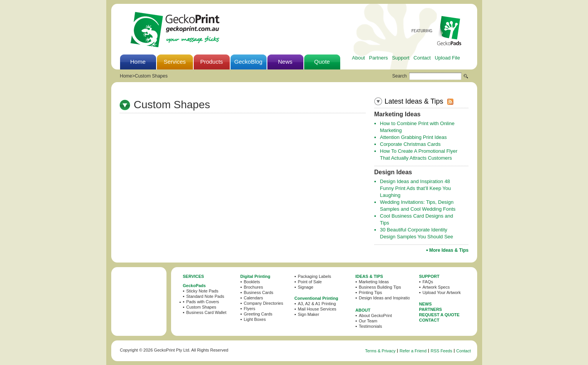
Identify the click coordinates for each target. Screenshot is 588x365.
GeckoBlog (248, 62)
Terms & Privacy (380, 351)
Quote (322, 62)
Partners (378, 58)
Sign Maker (309, 314)
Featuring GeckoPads (436, 31)
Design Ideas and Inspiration (386, 298)
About (359, 58)
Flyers (250, 309)
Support (401, 58)
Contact (422, 58)
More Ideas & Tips (449, 250)
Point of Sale (310, 282)
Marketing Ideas (374, 282)
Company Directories (264, 303)
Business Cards (259, 292)
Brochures (254, 287)
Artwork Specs (436, 287)
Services (175, 62)
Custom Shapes (151, 76)
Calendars (254, 298)
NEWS (426, 304)
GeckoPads (194, 286)
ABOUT (363, 310)
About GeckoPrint (376, 315)
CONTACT (429, 320)
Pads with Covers (203, 302)
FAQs (428, 282)
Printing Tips (371, 292)
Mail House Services (317, 309)
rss (450, 102)
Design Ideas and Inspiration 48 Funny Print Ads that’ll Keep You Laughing (416, 188)
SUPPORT (429, 276)
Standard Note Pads (205, 296)
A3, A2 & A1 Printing (317, 304)
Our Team (368, 321)
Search (400, 76)
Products (212, 62)
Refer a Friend (413, 351)
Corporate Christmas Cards (410, 144)
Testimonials (371, 326)
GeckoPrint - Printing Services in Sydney (175, 30)
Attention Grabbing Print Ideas (413, 137)
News (285, 62)
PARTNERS (431, 309)
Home (138, 62)
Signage (306, 287)
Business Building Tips (380, 287)
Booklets (252, 282)
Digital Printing (255, 276)
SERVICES (194, 276)
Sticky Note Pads (203, 291)
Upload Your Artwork (442, 292)
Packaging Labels (315, 276)
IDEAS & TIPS (369, 276)
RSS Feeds (441, 351)
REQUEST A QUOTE (440, 315)
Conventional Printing (316, 298)
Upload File (447, 58)
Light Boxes (255, 319)
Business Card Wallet (207, 312)
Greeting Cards (258, 314)
